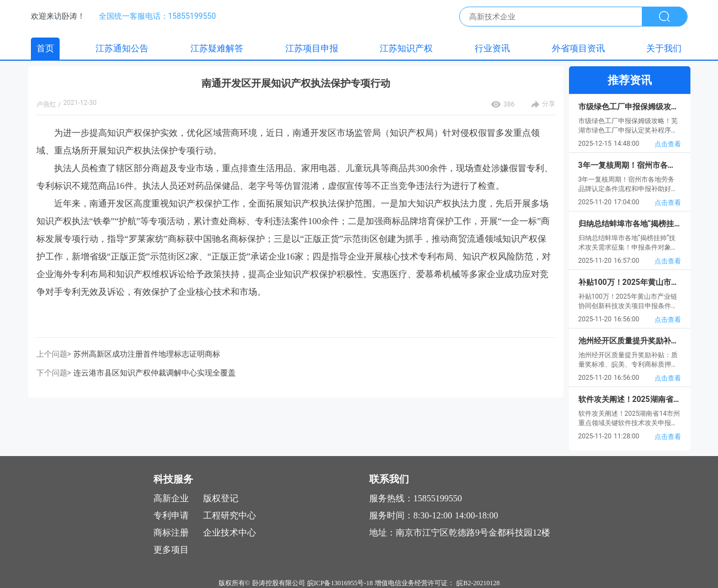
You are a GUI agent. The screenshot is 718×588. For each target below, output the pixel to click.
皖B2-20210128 (478, 583)
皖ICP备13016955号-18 (340, 583)
